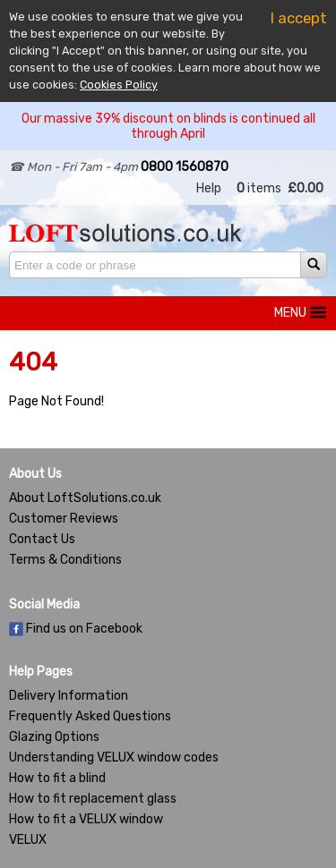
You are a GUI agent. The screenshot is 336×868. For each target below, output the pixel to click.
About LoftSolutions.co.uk (85, 498)
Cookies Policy (119, 85)
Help (209, 188)
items (259, 188)
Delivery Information (69, 696)
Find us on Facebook (76, 629)
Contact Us (42, 539)
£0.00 (306, 188)
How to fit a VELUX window (86, 819)
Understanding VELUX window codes (114, 757)
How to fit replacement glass (93, 799)
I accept (299, 18)
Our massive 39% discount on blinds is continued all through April (168, 126)
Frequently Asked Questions (90, 716)
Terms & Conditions (65, 560)
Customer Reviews (64, 519)
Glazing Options (54, 737)
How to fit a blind (57, 778)
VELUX (28, 840)
